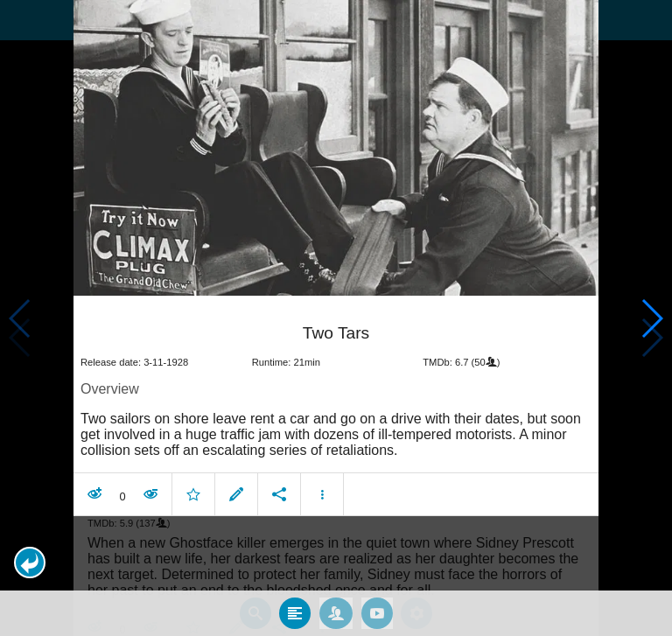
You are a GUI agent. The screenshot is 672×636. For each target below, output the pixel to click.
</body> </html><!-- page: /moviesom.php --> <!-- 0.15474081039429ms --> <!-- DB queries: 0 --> (336, 318)
